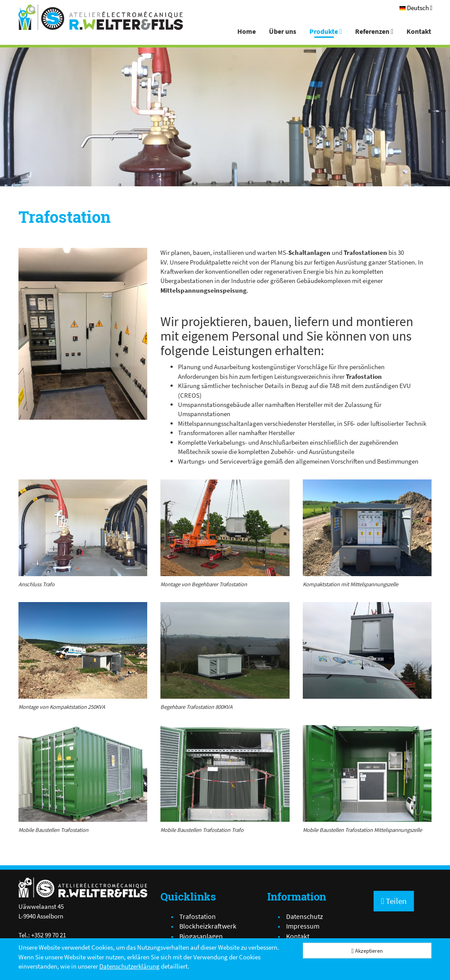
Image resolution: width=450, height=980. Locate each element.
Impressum (303, 926)
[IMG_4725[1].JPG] (367, 528)
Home (247, 31)
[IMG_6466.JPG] (367, 650)
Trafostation (198, 916)
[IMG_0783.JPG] (83, 773)
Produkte (326, 31)
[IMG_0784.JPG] (367, 773)
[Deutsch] (416, 8)
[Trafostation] (83, 334)
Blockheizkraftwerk (208, 926)
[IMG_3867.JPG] (83, 528)
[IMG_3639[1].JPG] (225, 650)
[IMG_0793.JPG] (225, 773)
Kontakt (419, 31)
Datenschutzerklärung (129, 966)
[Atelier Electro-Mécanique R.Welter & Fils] (101, 17)
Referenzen (374, 31)
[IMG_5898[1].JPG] (225, 528)
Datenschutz (305, 916)
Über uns (283, 31)
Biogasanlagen (201, 936)
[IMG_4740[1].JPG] (83, 650)
